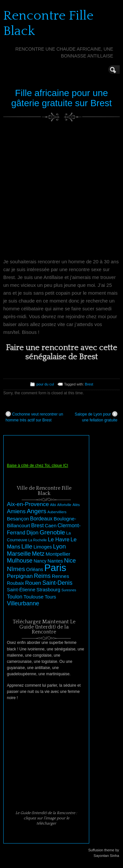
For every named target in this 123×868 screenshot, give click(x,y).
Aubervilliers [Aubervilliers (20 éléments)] (57, 512)
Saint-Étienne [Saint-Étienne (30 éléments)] (21, 590)
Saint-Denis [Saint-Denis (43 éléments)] (57, 583)
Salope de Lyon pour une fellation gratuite (96, 417)
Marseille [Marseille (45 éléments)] (19, 554)
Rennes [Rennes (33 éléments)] (61, 576)
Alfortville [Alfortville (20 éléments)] (64, 505)
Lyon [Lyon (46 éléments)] (60, 546)
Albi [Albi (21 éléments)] (53, 505)
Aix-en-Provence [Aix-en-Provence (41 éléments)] (28, 504)
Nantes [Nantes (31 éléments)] (55, 561)
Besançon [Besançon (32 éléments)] (18, 519)
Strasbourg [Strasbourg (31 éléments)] (48, 590)
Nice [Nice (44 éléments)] (70, 561)
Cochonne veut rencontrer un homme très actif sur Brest (34, 417)
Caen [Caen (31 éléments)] (51, 526)
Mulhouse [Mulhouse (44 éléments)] (20, 561)
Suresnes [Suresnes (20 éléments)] (69, 590)
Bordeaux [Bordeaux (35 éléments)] (41, 519)
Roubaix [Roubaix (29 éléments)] (15, 583)
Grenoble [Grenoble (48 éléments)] (52, 532)
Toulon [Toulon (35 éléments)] (15, 597)
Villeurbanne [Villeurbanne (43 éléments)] (23, 603)
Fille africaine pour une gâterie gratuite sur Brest (61, 98)
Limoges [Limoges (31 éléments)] (43, 547)
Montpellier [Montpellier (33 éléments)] (58, 554)
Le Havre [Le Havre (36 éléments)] (59, 539)
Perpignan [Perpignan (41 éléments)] (20, 576)
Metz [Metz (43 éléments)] (38, 554)
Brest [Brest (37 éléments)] (37, 525)
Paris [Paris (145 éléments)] (55, 568)
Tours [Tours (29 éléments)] (50, 597)
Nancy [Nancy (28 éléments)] (40, 561)
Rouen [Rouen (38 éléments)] (33, 583)
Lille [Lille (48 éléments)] (27, 546)
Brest (89, 384)
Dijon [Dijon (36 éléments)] (32, 532)
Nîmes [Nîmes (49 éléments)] (16, 569)
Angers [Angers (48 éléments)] (36, 511)
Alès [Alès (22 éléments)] (76, 505)
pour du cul (45, 384)
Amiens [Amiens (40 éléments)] (16, 511)
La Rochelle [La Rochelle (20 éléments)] (37, 540)
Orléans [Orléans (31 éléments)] (35, 569)
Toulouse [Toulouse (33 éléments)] (34, 597)
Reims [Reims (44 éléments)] (42, 576)
